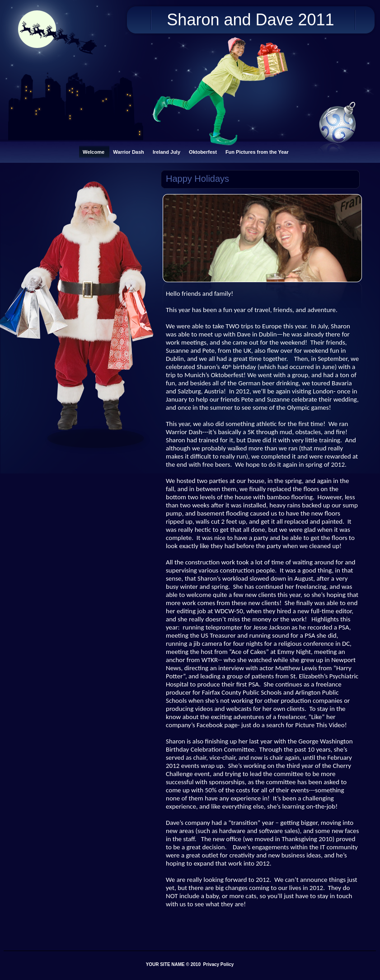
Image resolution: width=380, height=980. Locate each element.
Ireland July (167, 152)
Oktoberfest (204, 152)
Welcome (94, 152)
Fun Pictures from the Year (257, 152)
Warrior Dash (129, 152)
